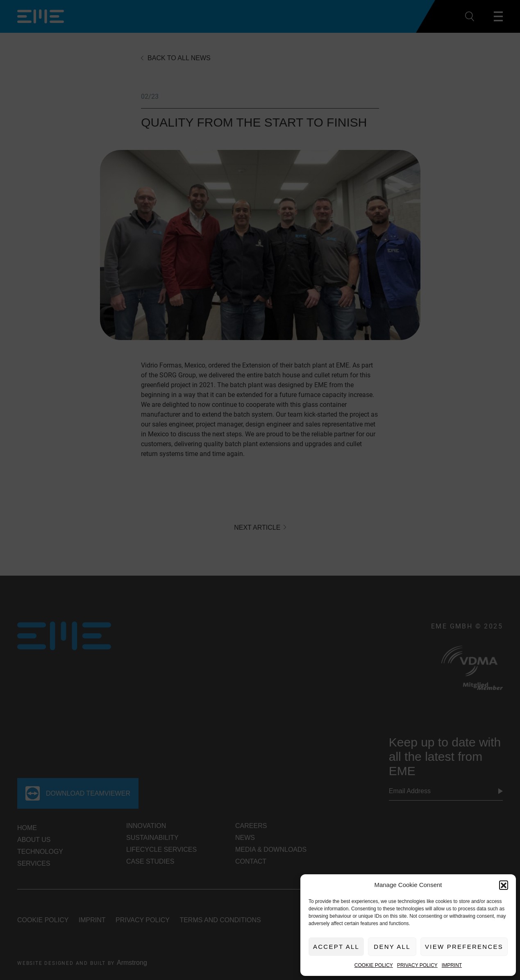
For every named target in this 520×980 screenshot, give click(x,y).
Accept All (336, 947)
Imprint (452, 965)
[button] (504, 885)
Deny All (392, 947)
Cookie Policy (374, 965)
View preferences (464, 947)
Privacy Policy (417, 965)
